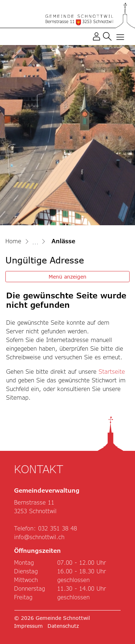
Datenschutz (63, 626)
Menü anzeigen (67, 277)
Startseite (112, 371)
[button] (107, 36)
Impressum (28, 626)
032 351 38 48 (58, 528)
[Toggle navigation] (119, 36)
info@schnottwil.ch (39, 537)
